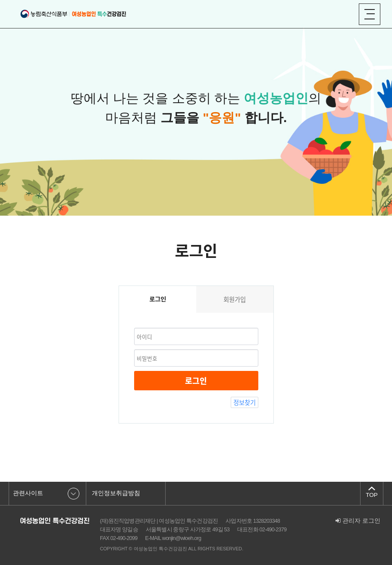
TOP (372, 495)
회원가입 (235, 299)
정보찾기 (245, 402)
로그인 (196, 381)
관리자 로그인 (358, 521)
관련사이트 (28, 493)
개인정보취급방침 (116, 493)
